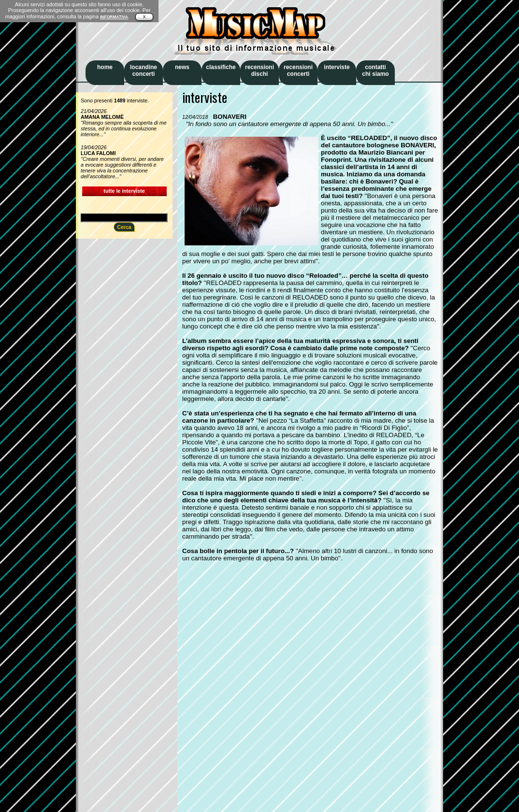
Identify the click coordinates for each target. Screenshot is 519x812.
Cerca (124, 227)
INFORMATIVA (114, 17)
